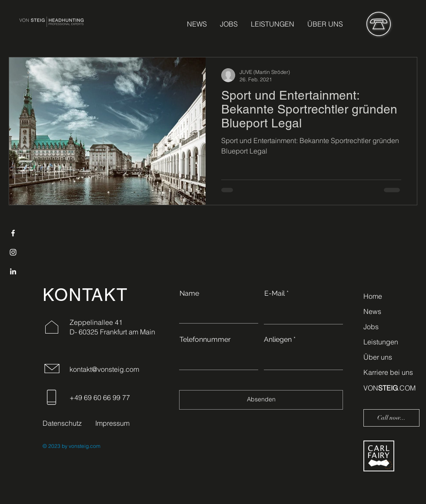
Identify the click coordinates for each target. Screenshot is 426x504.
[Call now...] (391, 418)
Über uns (378, 357)
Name (189, 294)
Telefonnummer (205, 340)
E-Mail (275, 294)
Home (373, 296)
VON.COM (389, 388)
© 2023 (52, 446)
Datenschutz (62, 423)
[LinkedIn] (13, 271)
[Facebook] (13, 233)
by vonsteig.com (80, 446)
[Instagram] (13, 252)
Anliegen (278, 340)
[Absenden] (261, 400)
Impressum (112, 423)
